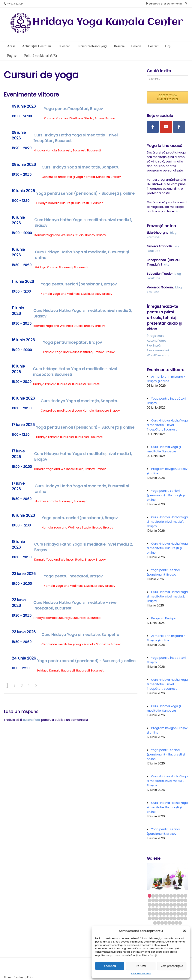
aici (177, 211)
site (167, 265)
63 (175, 918)
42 (178, 909)
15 (160, 900)
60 (164, 918)
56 (150, 918)
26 (160, 905)
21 (182, 900)
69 (162, 923)
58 (157, 918)
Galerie (136, 46)
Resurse (119, 46)
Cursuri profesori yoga (92, 46)
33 (186, 905)
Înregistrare (156, 336)
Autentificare (156, 341)
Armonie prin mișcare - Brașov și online (166, 379)
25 (157, 905)
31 (178, 905)
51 (171, 914)
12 (150, 900)
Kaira (30, 977)
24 (153, 905)
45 (150, 914)
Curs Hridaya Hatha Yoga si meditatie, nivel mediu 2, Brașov (167, 596)
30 (175, 905)
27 (164, 905)
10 (182, 896)
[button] (184, 931)
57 (153, 918)
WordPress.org (158, 355)
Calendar (64, 46)
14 (157, 900)
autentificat (32, 720)
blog (173, 233)
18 (171, 900)
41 (175, 909)
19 (175, 900)
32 (182, 905)
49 (164, 914)
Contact (153, 46)
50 (168, 914)
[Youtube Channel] (166, 127)
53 (178, 914)
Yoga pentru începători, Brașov (73, 109)
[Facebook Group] (179, 127)
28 (168, 905)
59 (160, 918)
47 (157, 914)
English (12, 56)
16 (164, 900)
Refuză (141, 966)
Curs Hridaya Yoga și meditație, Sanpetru (80, 167)
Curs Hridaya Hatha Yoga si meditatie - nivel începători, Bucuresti (167, 425)
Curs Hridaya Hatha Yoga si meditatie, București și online (167, 548)
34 (150, 909)
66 (186, 918)
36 (157, 909)
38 (164, 909)
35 (153, 909)
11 (186, 896)
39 (168, 909)
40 (171, 909)
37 (160, 909)
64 (178, 918)
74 (180, 923)
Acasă (11, 46)
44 (186, 909)
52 (175, 914)
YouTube (153, 237)
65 (182, 918)
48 (160, 914)
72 (173, 923)
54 (182, 914)
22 (186, 900)
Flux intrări (154, 346)
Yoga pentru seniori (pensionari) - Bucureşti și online (85, 193)
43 (182, 909)
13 (153, 900)
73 (177, 923)
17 (168, 900)
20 (178, 900)
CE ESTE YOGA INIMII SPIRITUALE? (168, 97)
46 (153, 914)
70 (166, 923)
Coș (168, 46)
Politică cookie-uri (141, 974)
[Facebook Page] (153, 127)
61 (168, 918)
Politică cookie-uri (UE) (40, 56)
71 (169, 923)
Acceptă (110, 966)
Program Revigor (164, 618)
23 (150, 905)
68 (159, 923)
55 (186, 914)
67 (155, 923)
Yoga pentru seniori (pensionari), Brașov (79, 284)
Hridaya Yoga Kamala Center (108, 22)
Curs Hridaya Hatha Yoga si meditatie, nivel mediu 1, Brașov (167, 522)
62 (171, 918)
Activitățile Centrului (36, 46)
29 (171, 905)
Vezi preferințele (172, 966)
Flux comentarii (158, 350)
